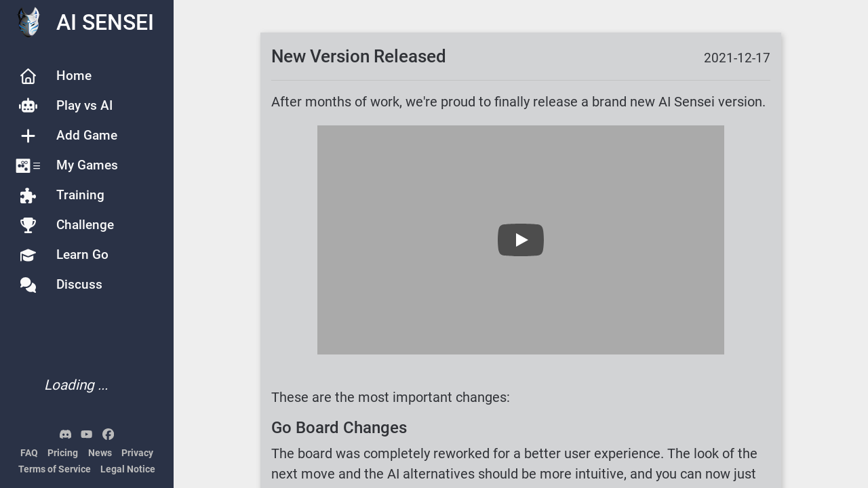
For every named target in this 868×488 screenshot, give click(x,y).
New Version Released (359, 56)
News (100, 453)
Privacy (137, 453)
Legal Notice (128, 469)
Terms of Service (55, 469)
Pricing (63, 453)
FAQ (29, 453)
